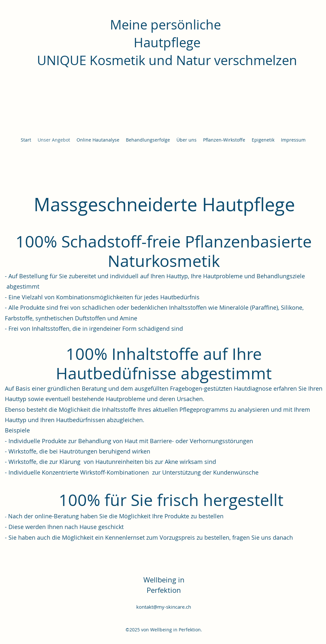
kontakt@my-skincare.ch (164, 607)
